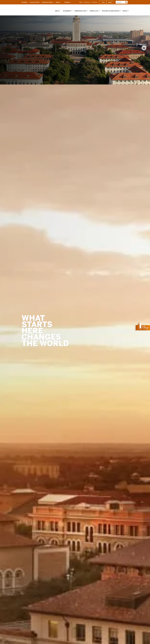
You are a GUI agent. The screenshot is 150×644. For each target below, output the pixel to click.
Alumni (58, 2)
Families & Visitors (47, 2)
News (125, 11)
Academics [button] (67, 11)
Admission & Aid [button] (80, 11)
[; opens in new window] (143, 326)
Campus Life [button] (94, 11)
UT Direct (95, 2)
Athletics (67, 2)
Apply (110, 2)
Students (24, 2)
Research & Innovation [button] (111, 11)
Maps (81, 2)
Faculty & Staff (35, 2)
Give (103, 2)
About (57, 11)
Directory (87, 2)
